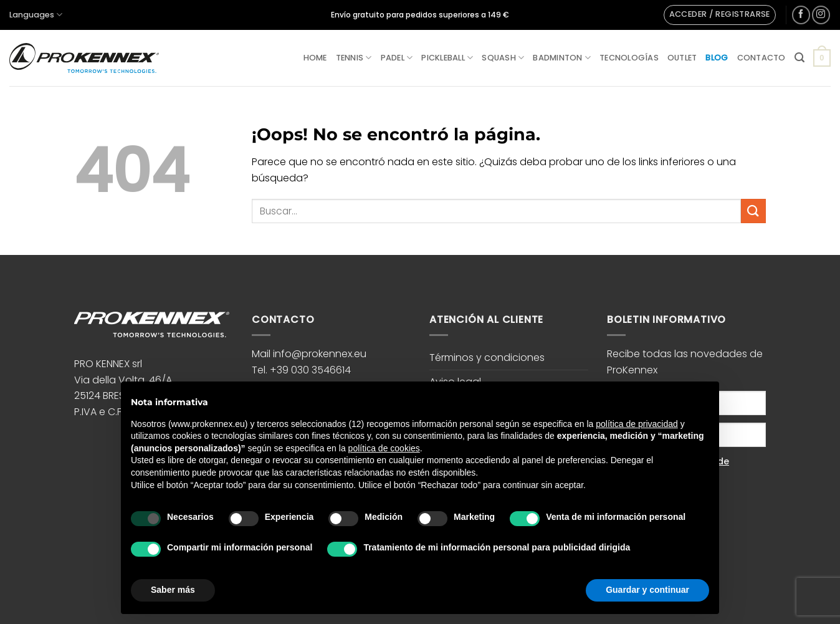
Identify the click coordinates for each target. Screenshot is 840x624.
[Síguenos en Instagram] (821, 15)
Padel (397, 58)
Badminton (562, 58)
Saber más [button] (173, 590)
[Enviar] (753, 211)
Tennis (354, 58)
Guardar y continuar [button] (647, 590)
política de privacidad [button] (637, 424)
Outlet (682, 58)
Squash (503, 58)
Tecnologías (629, 58)
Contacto (761, 58)
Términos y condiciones (487, 358)
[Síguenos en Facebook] (801, 15)
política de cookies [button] (384, 448)
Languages (36, 15)
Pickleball (447, 58)
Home (315, 58)
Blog (717, 58)
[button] (720, 15)
